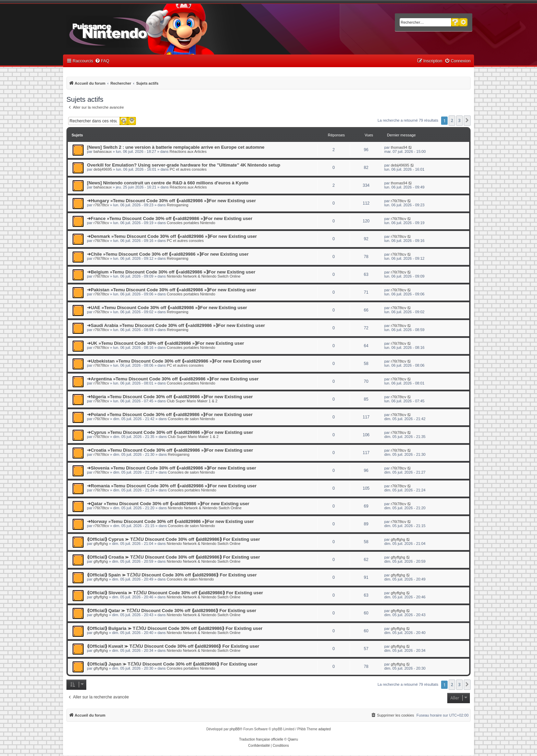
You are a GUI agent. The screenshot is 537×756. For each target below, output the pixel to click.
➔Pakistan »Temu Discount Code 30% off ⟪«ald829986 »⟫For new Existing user (172, 290)
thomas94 (399, 147)
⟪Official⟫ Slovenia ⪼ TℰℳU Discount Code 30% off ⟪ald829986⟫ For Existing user (175, 593)
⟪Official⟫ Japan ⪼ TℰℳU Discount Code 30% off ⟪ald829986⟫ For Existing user (172, 664)
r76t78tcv (101, 205)
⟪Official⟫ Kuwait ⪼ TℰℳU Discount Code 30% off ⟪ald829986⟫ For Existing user (173, 646)
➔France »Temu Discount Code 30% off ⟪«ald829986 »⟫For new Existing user (170, 218)
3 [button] (459, 120)
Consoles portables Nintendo (191, 223)
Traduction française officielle (261, 739)
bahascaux (103, 151)
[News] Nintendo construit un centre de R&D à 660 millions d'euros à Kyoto (168, 183)
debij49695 (103, 169)
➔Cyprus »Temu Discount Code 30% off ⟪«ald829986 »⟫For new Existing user (170, 432)
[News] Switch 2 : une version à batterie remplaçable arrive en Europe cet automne (176, 147)
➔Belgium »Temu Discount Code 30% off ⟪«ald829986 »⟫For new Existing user (171, 272)
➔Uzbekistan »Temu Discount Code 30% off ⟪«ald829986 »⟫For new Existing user (174, 361)
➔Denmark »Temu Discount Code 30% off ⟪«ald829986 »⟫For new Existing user (172, 236)
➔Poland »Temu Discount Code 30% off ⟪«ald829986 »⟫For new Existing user (170, 414)
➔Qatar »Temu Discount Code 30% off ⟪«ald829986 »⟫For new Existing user (168, 504)
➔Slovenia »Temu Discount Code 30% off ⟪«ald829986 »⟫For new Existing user (172, 468)
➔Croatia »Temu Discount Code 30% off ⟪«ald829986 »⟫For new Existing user (170, 450)
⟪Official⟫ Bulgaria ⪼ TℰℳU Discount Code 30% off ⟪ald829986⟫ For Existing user (175, 628)
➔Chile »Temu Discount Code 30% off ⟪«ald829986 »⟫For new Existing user (168, 254)
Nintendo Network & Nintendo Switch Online (204, 276)
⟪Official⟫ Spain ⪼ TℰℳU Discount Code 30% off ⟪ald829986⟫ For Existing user (172, 575)
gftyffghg (101, 544)
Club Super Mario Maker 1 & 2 (192, 401)
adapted (324, 729)
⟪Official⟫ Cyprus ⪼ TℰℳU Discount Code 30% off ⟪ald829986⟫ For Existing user (173, 539)
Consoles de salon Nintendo (191, 419)
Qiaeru (293, 739)
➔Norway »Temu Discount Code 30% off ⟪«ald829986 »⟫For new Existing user (170, 521)
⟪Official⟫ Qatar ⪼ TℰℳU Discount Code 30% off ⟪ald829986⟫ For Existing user (172, 611)
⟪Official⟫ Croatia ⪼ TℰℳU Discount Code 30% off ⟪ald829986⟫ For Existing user (173, 557)
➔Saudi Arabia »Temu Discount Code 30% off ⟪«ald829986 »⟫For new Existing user (176, 325)
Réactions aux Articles (188, 151)
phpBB (235, 729)
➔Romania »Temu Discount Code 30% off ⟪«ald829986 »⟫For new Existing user (172, 486)
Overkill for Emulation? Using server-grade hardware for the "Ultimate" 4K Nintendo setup (184, 165)
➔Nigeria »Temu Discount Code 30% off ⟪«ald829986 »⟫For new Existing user (170, 397)
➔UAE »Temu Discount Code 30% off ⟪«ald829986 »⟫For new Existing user (167, 308)
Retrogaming (178, 205)
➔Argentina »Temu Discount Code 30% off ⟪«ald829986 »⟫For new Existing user (173, 379)
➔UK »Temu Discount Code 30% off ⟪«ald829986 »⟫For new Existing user (166, 343)
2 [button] (452, 120)
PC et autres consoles (188, 169)
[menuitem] (102, 61)
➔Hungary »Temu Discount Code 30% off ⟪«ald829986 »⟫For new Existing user (171, 201)
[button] (467, 121)
